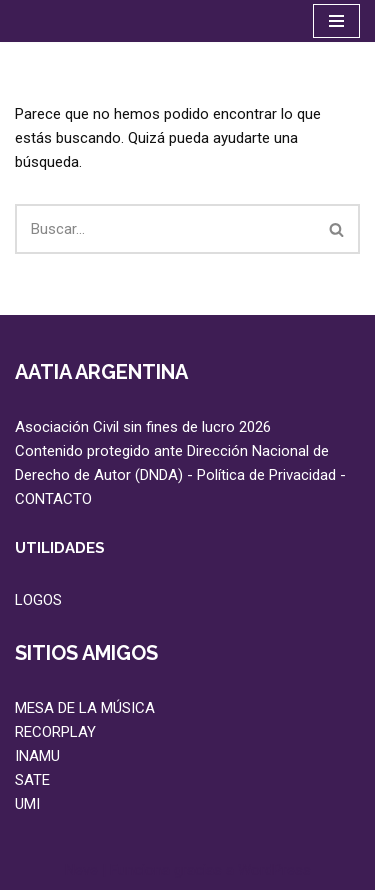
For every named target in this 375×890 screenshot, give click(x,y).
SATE (32, 780)
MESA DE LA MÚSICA (85, 708)
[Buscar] (165, 229)
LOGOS (38, 600)
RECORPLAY (55, 732)
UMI (27, 804)
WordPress (274, 870)
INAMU (37, 756)
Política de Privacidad (266, 475)
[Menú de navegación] (336, 21)
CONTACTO (53, 499)
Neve (81, 870)
